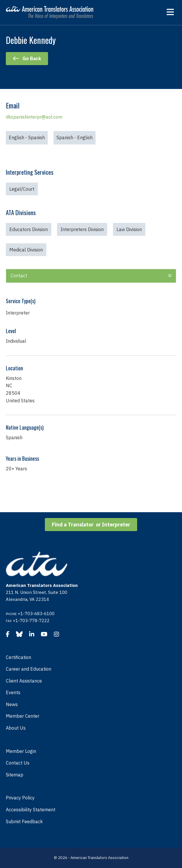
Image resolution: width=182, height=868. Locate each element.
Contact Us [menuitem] (18, 763)
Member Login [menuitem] (21, 751)
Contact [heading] (19, 276)
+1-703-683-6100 (36, 614)
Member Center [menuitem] (23, 716)
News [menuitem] (12, 704)
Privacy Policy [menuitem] (20, 798)
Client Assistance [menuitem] (24, 681)
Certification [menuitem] (18, 657)
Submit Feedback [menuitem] (24, 821)
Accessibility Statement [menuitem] (31, 810)
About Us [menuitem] (16, 728)
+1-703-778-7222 (31, 620)
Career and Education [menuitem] (29, 669)
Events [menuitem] (13, 692)
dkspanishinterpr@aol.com (34, 117)
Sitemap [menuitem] (15, 775)
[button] (170, 276)
